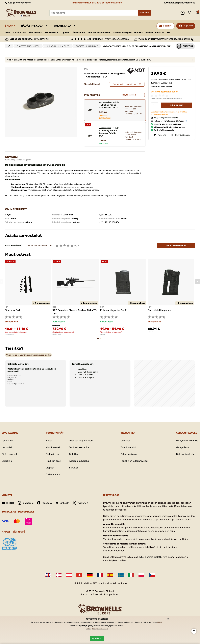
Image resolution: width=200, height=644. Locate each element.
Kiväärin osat (20, 32)
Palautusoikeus (129, 454)
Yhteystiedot (183, 447)
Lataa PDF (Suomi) (85, 375)
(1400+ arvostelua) (108, 39)
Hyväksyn (97, 638)
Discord (8, 503)
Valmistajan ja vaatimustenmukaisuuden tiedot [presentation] (28, 355)
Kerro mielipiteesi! (176, 245)
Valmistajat (63, 26)
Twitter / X (80, 503)
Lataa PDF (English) (86, 378)
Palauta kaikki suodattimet (124, 84)
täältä (160, 622)
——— (168, 32)
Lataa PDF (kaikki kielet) (88, 372)
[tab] (28, 355)
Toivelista (191, 13)
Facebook (44, 503)
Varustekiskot (9, 334)
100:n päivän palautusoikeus (179, 3)
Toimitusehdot (128, 447)
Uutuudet (7, 447)
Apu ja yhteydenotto (18, 3)
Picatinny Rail (12, 310)
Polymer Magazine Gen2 (113, 310)
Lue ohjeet (82, 369)
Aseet (8, 32)
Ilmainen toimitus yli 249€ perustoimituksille (97, 3)
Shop (9, 26)
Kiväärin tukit (57, 334)
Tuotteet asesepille (122, 32)
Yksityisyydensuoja (100, 629)
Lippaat (65, 32)
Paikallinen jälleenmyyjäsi (134, 461)
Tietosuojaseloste (185, 454)
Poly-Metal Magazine (159, 310)
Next (197, 282)
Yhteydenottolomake (187, 441)
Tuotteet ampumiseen (99, 33)
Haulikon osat (52, 32)
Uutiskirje (7, 461)
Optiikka (138, 32)
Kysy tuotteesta (181, 135)
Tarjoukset (188, 26)
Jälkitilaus (177, 105)
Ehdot (88, 629)
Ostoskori (126, 441)
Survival (73, 468)
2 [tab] (101, 340)
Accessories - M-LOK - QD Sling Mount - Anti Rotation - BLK (109, 105)
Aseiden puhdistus (155, 32)
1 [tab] (99, 340)
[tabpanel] (28, 297)
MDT (87, 69)
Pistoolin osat (36, 32)
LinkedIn (62, 503)
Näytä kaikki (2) (129, 95)
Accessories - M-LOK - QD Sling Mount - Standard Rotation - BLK (109, 132)
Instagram (26, 503)
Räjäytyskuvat (33, 26)
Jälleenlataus (79, 32)
